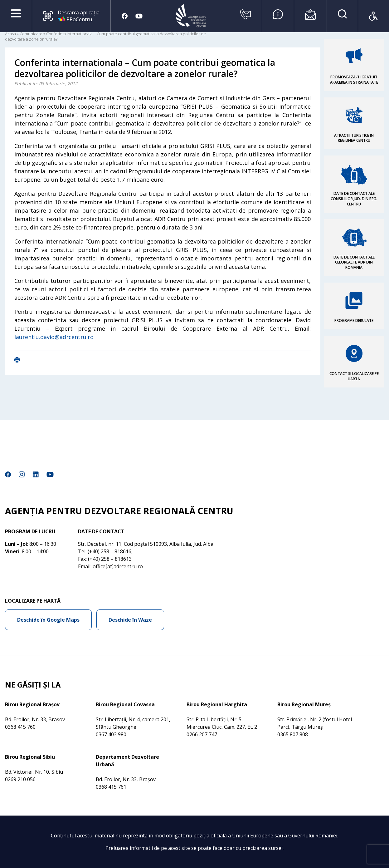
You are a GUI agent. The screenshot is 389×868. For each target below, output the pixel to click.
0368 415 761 (111, 787)
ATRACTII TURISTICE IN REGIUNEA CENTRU (354, 138)
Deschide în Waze (130, 620)
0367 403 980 (111, 734)
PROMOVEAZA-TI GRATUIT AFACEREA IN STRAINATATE (354, 80)
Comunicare (31, 34)
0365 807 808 (293, 734)
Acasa (10, 34)
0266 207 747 (202, 734)
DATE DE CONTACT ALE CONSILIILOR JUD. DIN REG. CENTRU (354, 199)
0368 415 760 (20, 727)
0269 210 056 (20, 779)
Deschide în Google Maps (48, 620)
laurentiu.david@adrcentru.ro (54, 337)
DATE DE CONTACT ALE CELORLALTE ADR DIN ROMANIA (354, 262)
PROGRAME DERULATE (354, 321)
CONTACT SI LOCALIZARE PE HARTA (354, 376)
